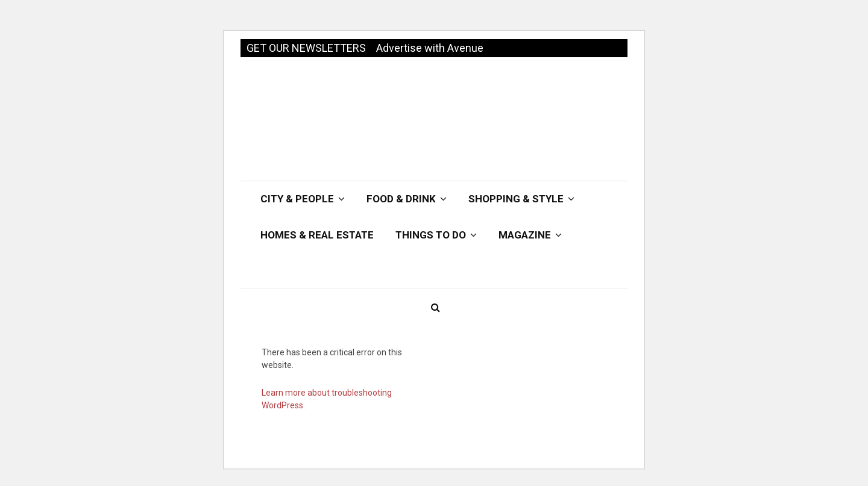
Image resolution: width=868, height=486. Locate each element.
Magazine (525, 235)
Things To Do (431, 235)
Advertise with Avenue (430, 48)
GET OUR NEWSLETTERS (306, 48)
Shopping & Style (516, 199)
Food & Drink (401, 199)
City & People (297, 199)
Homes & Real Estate (317, 235)
